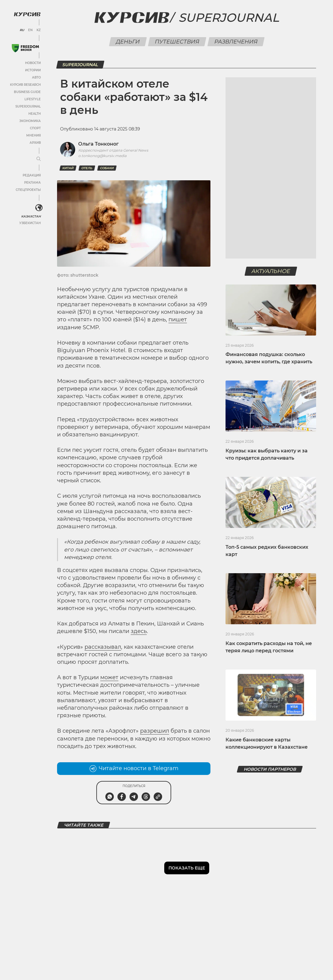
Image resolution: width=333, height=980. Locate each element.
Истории (33, 70)
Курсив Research (25, 85)
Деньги (128, 42)
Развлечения (236, 42)
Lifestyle (33, 99)
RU (22, 30)
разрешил (155, 731)
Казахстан (31, 216)
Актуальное (271, 271)
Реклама (32, 183)
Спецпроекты (28, 190)
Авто (36, 77)
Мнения (34, 135)
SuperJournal (28, 106)
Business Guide (27, 92)
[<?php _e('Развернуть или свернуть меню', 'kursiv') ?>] (39, 208)
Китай (68, 168)
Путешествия (177, 42)
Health (35, 114)
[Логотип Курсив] (27, 14)
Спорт (35, 128)
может (109, 677)
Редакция (32, 175)
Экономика (30, 121)
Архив (35, 143)
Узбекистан (30, 223)
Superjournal (229, 18)
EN (30, 30)
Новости (33, 63)
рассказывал (103, 647)
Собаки (107, 168)
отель (87, 168)
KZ (39, 30)
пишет (178, 320)
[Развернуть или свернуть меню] (39, 159)
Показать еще (187, 868)
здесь (139, 631)
